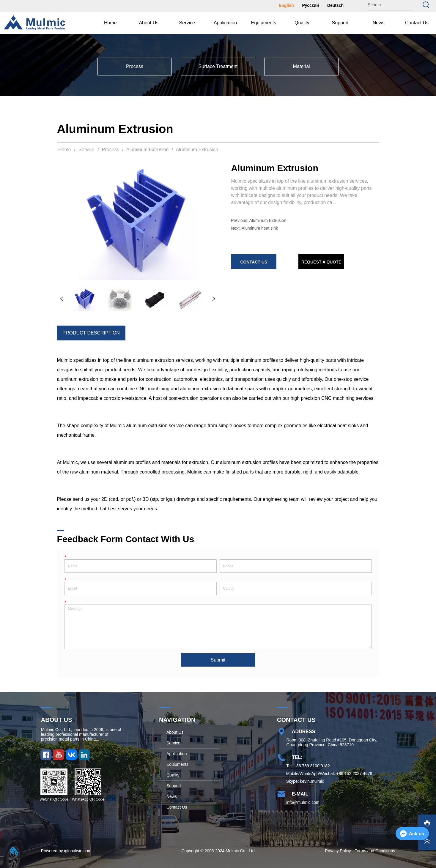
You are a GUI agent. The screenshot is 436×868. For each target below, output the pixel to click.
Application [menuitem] (225, 23)
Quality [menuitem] (302, 23)
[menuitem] (149, 23)
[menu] (264, 23)
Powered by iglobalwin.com (66, 851)
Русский (311, 5)
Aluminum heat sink (260, 228)
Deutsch (335, 5)
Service (86, 150)
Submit (218, 660)
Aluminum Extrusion (148, 150)
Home (65, 150)
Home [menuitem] (110, 23)
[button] (149, 23)
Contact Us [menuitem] (417, 23)
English (286, 5)
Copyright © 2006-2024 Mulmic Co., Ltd (218, 851)
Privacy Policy (338, 851)
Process (110, 150)
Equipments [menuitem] (264, 23)
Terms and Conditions (375, 851)
